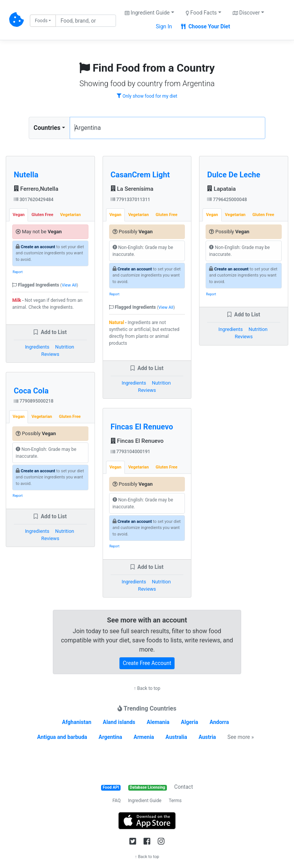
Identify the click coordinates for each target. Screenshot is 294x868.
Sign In (164, 26)
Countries (47, 128)
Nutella (26, 175)
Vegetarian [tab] (70, 215)
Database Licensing (147, 787)
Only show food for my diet (147, 96)
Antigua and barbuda (62, 737)
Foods (41, 21)
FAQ (117, 801)
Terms (175, 801)
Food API (111, 787)
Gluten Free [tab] (42, 215)
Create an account (38, 247)
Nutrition (65, 347)
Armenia (144, 737)
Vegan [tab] (19, 215)
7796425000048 (227, 200)
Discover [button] (246, 13)
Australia (176, 737)
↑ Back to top (147, 688)
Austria (207, 737)
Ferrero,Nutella (36, 189)
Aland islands (119, 722)
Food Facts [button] (201, 13)
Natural (117, 323)
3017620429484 (34, 200)
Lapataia (221, 189)
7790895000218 (34, 401)
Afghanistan (77, 722)
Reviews (50, 354)
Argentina (111, 737)
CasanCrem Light (140, 175)
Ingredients (37, 347)
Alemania (158, 722)
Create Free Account (147, 663)
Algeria (190, 722)
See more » (241, 737)
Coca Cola (31, 391)
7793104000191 (131, 452)
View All (69, 285)
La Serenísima (132, 189)
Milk (17, 300)
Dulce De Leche (234, 175)
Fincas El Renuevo (142, 427)
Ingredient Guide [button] (147, 13)
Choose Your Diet (206, 26)
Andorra (219, 722)
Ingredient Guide (145, 801)
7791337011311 (131, 200)
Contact (184, 787)
